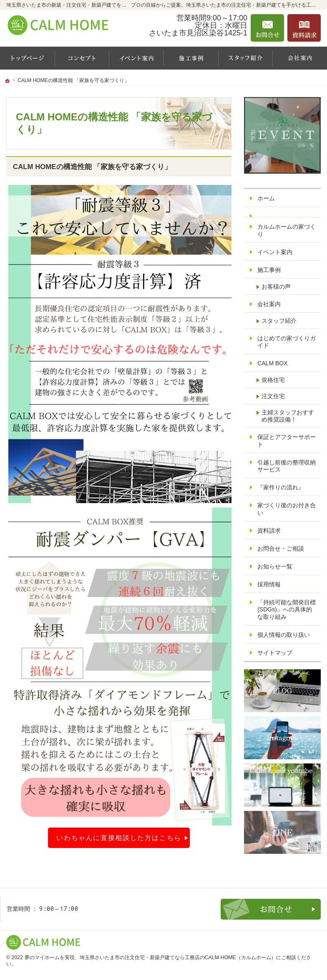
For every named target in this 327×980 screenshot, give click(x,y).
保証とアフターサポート (287, 441)
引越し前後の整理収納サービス (287, 466)
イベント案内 (275, 252)
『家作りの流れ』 (281, 487)
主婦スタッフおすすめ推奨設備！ (288, 416)
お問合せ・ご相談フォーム (271, 909)
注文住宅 (273, 396)
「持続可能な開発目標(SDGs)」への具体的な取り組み (287, 610)
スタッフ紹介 (279, 321)
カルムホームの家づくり (287, 230)
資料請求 (269, 531)
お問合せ (267, 28)
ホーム (266, 198)
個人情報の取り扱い (284, 635)
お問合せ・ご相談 (281, 549)
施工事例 (269, 270)
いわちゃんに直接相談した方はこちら (119, 838)
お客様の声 (276, 287)
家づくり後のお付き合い (287, 509)
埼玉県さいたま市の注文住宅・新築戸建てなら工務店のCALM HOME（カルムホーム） (178, 958)
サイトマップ (275, 653)
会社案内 (269, 304)
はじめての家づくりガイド (287, 342)
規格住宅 (273, 380)
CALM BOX (272, 363)
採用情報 (269, 584)
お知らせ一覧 (275, 566)
